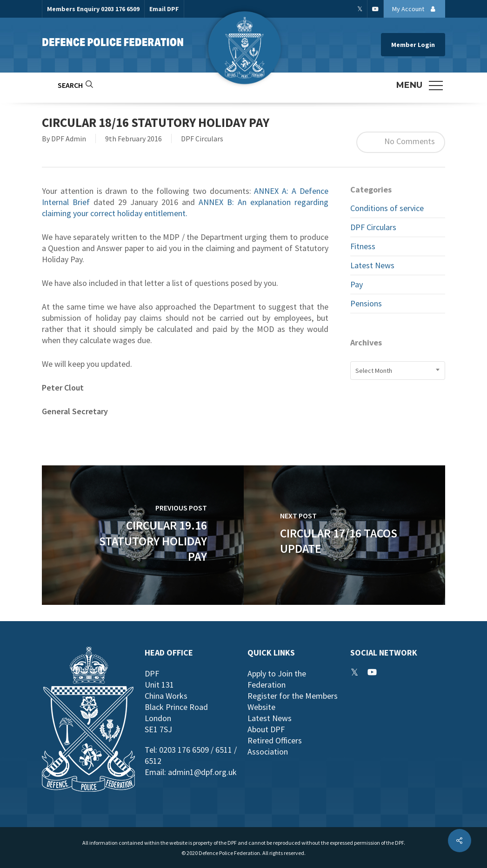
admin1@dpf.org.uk (202, 772)
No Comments (401, 142)
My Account (416, 9)
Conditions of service (387, 208)
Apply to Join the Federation (277, 679)
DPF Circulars (202, 139)
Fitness (363, 246)
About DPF (266, 729)
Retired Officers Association (275, 746)
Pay (357, 284)
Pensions (366, 303)
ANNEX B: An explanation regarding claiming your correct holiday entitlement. (185, 208)
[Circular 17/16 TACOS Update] (345, 535)
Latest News (372, 265)
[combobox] (398, 371)
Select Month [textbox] (374, 371)
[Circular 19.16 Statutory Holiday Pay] (143, 535)
